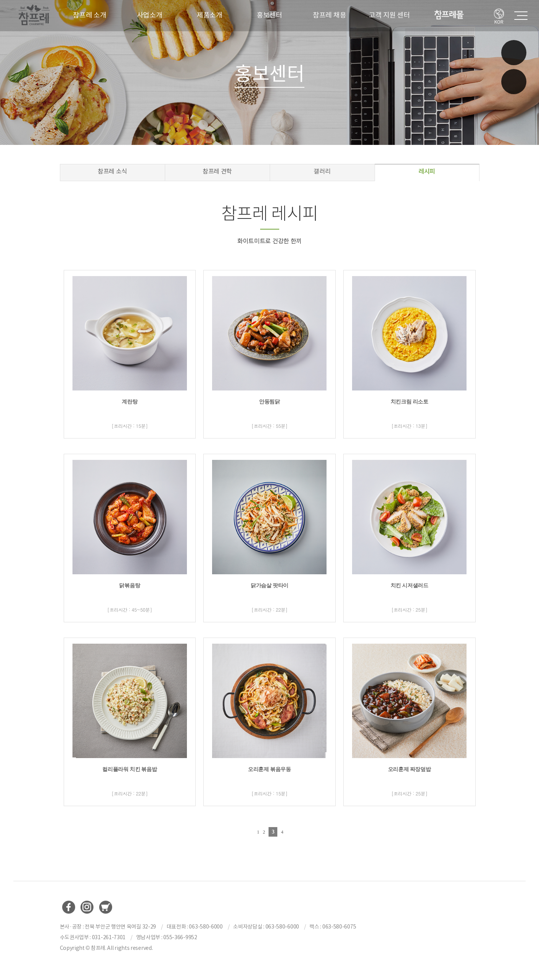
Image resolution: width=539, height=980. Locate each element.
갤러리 (322, 171)
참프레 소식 (112, 171)
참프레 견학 (217, 171)
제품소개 (210, 15)
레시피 (427, 171)
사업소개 (150, 15)
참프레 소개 (89, 15)
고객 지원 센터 (389, 15)
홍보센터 (269, 15)
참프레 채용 (329, 15)
